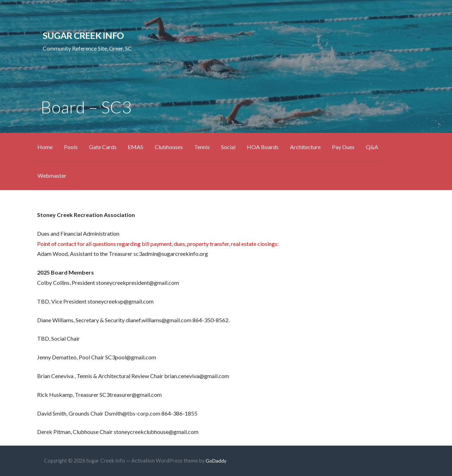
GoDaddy (216, 461)
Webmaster (52, 175)
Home (45, 147)
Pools (71, 147)
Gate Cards (103, 147)
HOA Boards (263, 147)
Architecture (305, 147)
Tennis (202, 147)
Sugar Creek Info (83, 35)
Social (228, 147)
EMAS (136, 147)
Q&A (372, 147)
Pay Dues (343, 147)
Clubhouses (169, 147)
